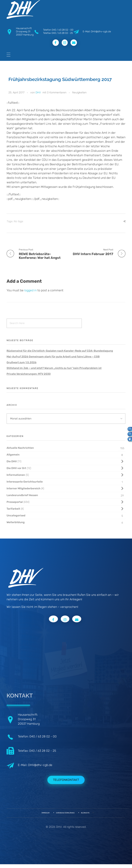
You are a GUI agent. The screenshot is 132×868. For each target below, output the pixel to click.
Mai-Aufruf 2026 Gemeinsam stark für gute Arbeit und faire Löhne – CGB (53, 357)
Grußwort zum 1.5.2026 (22, 362)
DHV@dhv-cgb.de (40, 765)
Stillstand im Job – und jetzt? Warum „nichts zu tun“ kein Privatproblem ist (54, 368)
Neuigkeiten (79, 93)
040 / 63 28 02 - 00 (63, 30)
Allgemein (13, 455)
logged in (31, 290)
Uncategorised (16, 516)
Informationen (16, 475)
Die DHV (12, 461)
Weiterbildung (16, 522)
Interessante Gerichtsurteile (25, 482)
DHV (38, 93)
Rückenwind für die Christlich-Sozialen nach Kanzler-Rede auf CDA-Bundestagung (60, 351)
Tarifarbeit (13, 509)
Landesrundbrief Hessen (22, 495)
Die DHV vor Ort (16, 468)
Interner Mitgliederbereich (24, 488)
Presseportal (15, 502)
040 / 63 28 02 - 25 (62, 33)
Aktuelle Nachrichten (20, 448)
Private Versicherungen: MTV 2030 (29, 374)
